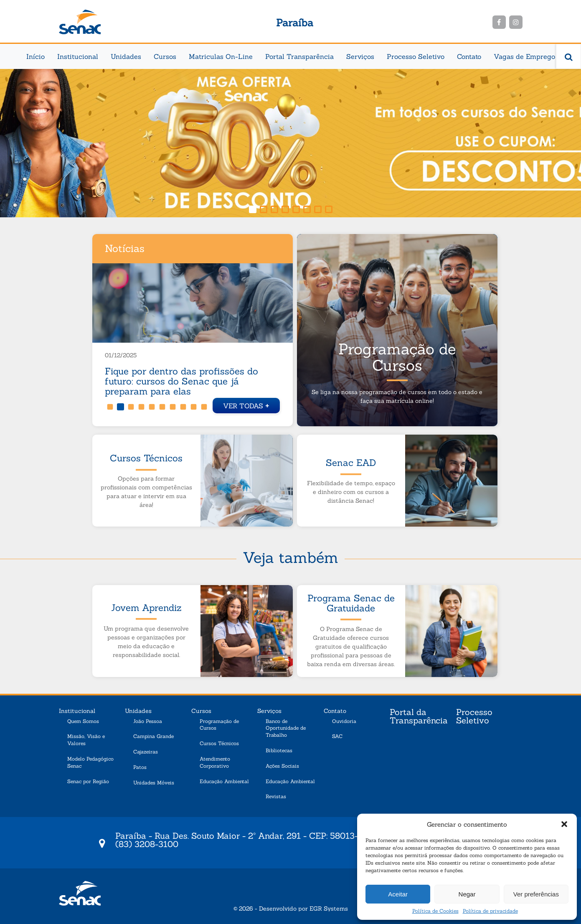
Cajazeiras (146, 752)
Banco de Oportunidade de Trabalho (286, 728)
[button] (564, 824)
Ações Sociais (282, 766)
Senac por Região (88, 781)
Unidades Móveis (154, 783)
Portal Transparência (299, 56)
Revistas (276, 796)
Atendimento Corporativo (215, 762)
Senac (80, 22)
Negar (467, 894)
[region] (290, 143)
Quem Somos (83, 721)
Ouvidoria (344, 721)
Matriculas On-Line (221, 56)
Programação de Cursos (219, 725)
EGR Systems (329, 909)
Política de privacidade (490, 911)
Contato (469, 56)
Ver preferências (536, 894)
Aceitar (398, 894)
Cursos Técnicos (219, 743)
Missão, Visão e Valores (86, 740)
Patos (140, 767)
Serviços (360, 56)
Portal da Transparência (419, 717)
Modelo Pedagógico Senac (90, 762)
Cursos (165, 56)
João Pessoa (148, 721)
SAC (337, 736)
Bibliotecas (279, 750)
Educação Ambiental (224, 781)
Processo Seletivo (416, 56)
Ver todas (246, 405)
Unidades (126, 56)
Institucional (78, 56)
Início (36, 56)
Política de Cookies (435, 911)
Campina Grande (153, 736)
